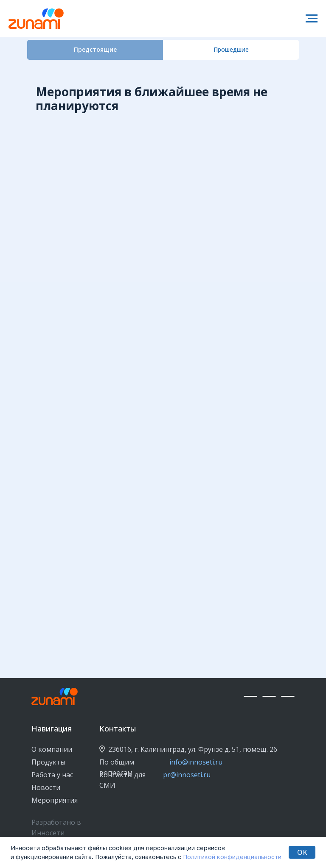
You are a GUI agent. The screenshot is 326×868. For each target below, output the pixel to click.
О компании (52, 749)
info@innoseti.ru (196, 762)
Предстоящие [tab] (95, 49)
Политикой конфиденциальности (232, 857)
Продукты (48, 762)
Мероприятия (55, 800)
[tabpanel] (163, 95)
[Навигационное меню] (312, 19)
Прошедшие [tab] (231, 49)
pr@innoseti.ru (187, 775)
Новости (46, 787)
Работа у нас (52, 775)
